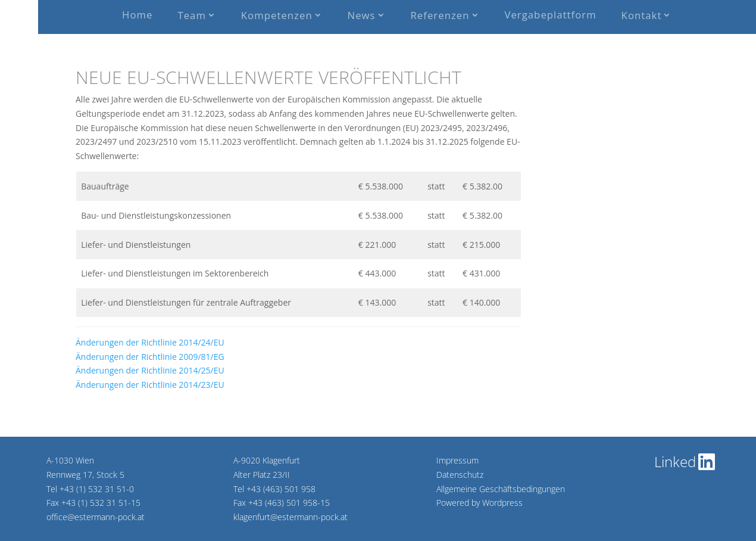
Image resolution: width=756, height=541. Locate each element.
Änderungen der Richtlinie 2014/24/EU (150, 342)
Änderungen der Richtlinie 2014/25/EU (150, 370)
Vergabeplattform (550, 15)
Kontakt (642, 15)
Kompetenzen (277, 15)
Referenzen (440, 15)
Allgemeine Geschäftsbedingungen (501, 489)
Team (192, 15)
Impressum (457, 460)
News (362, 15)
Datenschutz (460, 475)
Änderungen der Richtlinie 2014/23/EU (150, 385)
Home (137, 15)
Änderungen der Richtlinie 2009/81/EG (150, 357)
